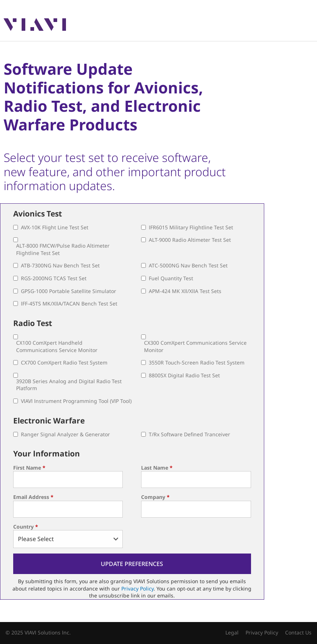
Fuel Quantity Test (171, 278)
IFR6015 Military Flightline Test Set (191, 227)
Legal (232, 632)
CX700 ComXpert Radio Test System (64, 362)
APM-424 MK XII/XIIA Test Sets (185, 291)
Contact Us (298, 632)
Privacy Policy (137, 589)
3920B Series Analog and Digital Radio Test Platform (69, 385)
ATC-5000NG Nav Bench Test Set (188, 265)
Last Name (157, 468)
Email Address (33, 497)
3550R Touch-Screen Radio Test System (197, 362)
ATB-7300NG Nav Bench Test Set (60, 265)
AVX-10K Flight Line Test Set (55, 227)
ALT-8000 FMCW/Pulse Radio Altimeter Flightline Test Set (63, 249)
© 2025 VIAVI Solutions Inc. (38, 632)
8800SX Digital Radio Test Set (184, 375)
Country (26, 527)
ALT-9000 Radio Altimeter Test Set (190, 240)
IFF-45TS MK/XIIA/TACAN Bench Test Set (69, 304)
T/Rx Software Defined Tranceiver (189, 434)
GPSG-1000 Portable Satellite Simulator (69, 291)
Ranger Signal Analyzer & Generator (65, 434)
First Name (29, 468)
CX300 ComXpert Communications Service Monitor (195, 346)
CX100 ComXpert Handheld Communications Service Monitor (57, 346)
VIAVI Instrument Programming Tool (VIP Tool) (76, 401)
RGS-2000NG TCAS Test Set (54, 278)
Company (155, 497)
